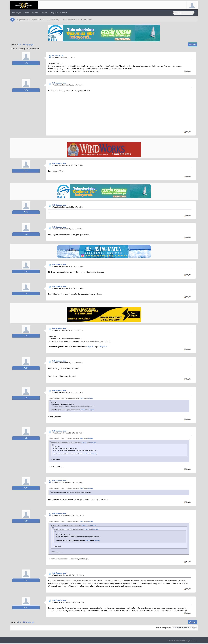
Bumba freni (58, 56)
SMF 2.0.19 (171, 641)
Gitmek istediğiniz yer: (164, 628)
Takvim (44, 13)
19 (24, 44)
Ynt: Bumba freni (60, 83)
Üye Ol (91, 346)
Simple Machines (192, 641)
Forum (27, 13)
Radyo (35, 13)
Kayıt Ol (64, 13)
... (22, 44)
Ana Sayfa (16, 13)
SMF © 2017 (181, 641)
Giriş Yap (54, 13)
